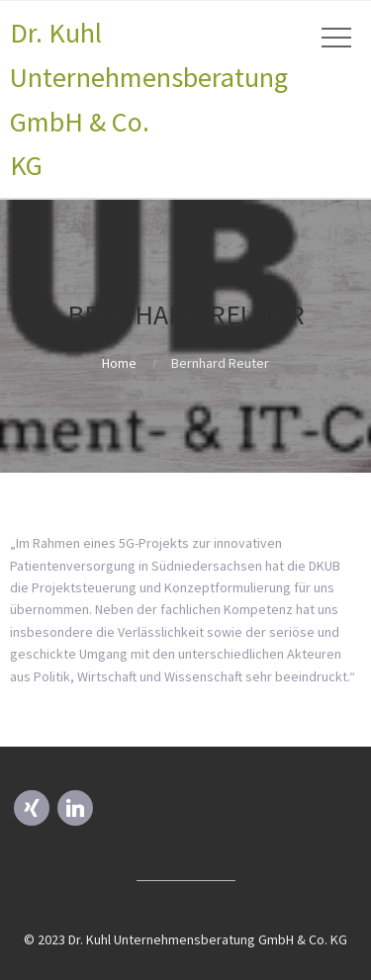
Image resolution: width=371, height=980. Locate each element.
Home (119, 363)
